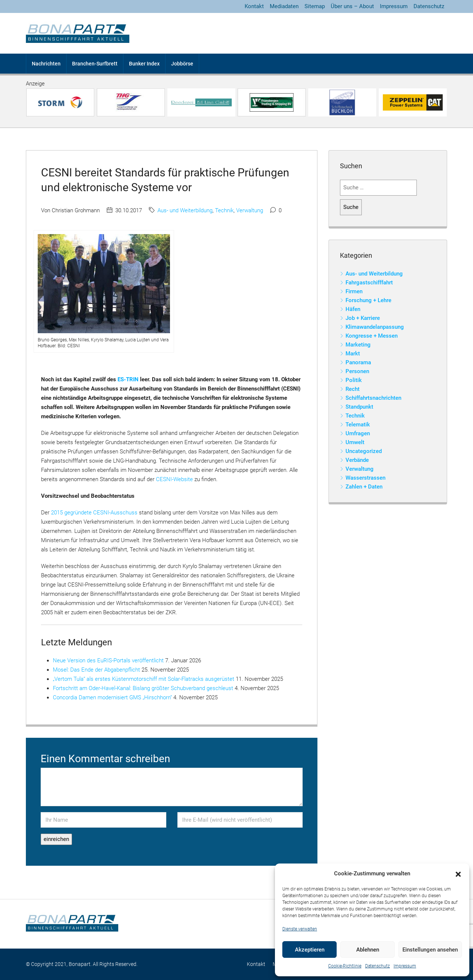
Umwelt (355, 442)
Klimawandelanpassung (375, 327)
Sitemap (315, 6)
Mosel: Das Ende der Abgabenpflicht (96, 670)
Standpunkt (359, 407)
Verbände (357, 460)
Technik (224, 210)
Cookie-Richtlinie (345, 966)
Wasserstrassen (365, 478)
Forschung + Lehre (368, 300)
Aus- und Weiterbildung (185, 210)
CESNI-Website (174, 479)
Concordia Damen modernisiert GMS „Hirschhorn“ (112, 697)
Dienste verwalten (300, 929)
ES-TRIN (128, 379)
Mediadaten (284, 6)
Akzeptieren (310, 950)
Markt (353, 354)
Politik (354, 380)
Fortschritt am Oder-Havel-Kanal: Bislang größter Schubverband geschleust (143, 688)
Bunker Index (144, 64)
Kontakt (254, 6)
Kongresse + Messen (372, 336)
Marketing (358, 345)
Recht (353, 389)
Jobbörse (182, 64)
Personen (357, 371)
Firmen (354, 291)
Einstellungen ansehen (430, 950)
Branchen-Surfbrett (95, 64)
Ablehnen (368, 950)
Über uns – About (352, 6)
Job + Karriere (363, 318)
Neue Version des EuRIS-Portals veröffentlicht (108, 660)
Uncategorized (364, 451)
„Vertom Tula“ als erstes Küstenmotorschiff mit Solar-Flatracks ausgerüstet (144, 679)
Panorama (358, 362)
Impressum (405, 966)
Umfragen (358, 433)
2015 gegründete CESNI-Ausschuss (94, 513)
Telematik (358, 425)
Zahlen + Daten (364, 487)
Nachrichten (46, 64)
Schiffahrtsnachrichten (373, 398)
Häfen (353, 309)
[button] (458, 874)
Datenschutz (377, 966)
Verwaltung (250, 210)
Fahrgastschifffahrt (369, 283)
